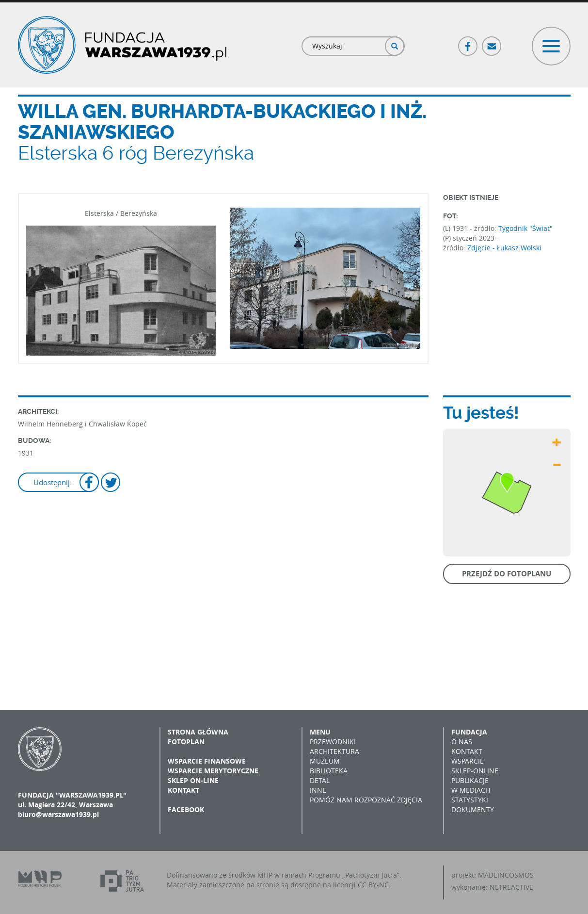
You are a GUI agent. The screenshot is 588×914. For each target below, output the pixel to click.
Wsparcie (468, 761)
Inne (318, 790)
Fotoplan (186, 742)
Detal (320, 780)
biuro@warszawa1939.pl (58, 814)
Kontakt (183, 790)
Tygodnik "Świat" (525, 228)
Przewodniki (333, 742)
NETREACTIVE (511, 887)
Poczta (492, 42)
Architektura (334, 751)
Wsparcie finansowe (207, 761)
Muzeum (325, 761)
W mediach (471, 790)
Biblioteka (329, 771)
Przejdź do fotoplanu (507, 574)
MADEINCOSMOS (506, 875)
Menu (320, 732)
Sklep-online (475, 771)
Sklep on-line (193, 780)
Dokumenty (473, 809)
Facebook (468, 42)
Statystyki (470, 800)
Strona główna (198, 732)
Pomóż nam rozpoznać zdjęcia (366, 800)
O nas (462, 742)
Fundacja (469, 732)
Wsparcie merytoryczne (213, 771)
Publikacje (470, 780)
